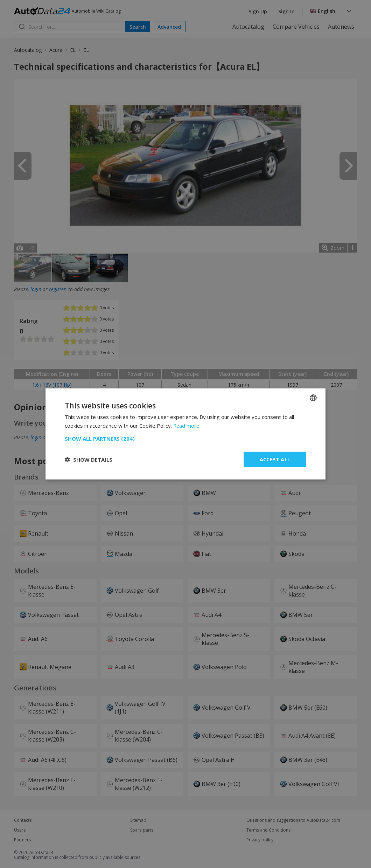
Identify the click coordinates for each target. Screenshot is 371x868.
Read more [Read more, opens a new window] (187, 426)
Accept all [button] (275, 459)
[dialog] (185, 434)
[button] (185, 439)
